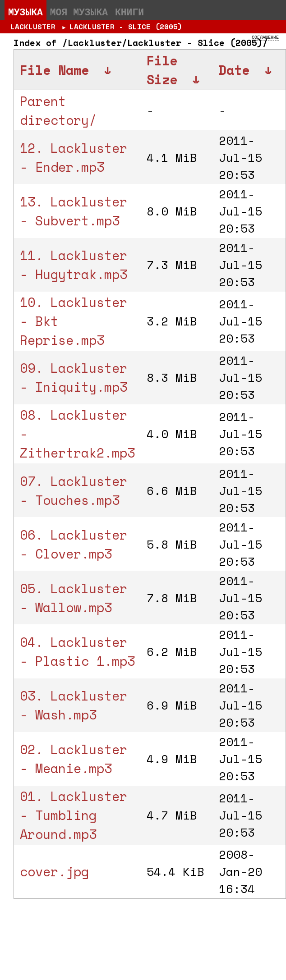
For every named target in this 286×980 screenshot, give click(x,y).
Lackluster (33, 27)
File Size (162, 70)
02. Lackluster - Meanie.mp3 (74, 759)
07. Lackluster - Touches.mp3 (74, 490)
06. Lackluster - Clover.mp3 (74, 544)
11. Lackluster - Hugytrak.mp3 (74, 265)
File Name (54, 70)
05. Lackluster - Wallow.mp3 (74, 598)
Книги (129, 12)
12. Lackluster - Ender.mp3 (74, 157)
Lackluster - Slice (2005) (126, 27)
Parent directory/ (58, 110)
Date (234, 70)
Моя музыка (79, 12)
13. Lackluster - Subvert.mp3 (74, 211)
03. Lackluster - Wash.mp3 (74, 705)
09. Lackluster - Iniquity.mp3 (74, 377)
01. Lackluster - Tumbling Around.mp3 (74, 815)
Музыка (25, 12)
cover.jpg (54, 871)
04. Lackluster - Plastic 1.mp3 (77, 651)
